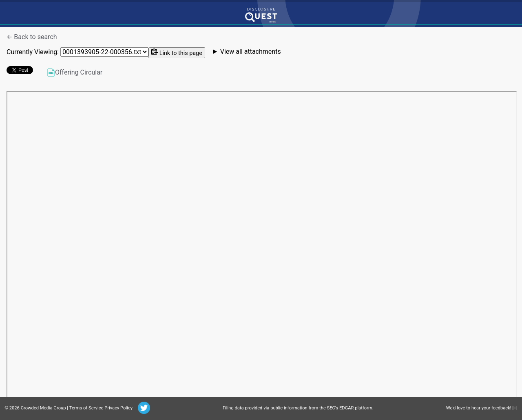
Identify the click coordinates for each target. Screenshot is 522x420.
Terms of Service (86, 408)
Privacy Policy (118, 408)
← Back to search (32, 37)
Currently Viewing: (77, 52)
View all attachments (251, 52)
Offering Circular (75, 73)
